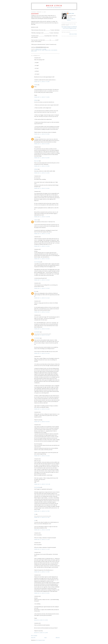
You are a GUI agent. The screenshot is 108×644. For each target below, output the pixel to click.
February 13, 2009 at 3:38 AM (42, 280)
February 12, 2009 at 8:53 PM (42, 166)
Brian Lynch (54, 6)
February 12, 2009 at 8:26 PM (42, 158)
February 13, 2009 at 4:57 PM (42, 511)
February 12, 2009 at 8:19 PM (42, 134)
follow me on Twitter (73, 34)
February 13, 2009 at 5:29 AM (42, 288)
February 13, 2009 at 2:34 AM (42, 246)
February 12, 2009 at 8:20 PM (42, 144)
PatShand (36, 100)
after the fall (38, 50)
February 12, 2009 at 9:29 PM (42, 188)
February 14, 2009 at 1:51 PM (42, 572)
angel (43, 50)
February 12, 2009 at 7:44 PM (42, 97)
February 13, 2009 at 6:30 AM (42, 329)
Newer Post (33, 638)
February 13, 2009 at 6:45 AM (42, 353)
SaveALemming (37, 262)
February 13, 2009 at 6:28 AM (42, 312)
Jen (35, 514)
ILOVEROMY (37, 332)
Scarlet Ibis (36, 137)
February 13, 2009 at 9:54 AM (42, 456)
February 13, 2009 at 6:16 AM (42, 298)
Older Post (58, 638)
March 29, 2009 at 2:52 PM (41, 633)
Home (46, 638)
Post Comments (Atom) (40, 640)
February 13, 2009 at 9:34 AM (42, 409)
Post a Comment (34, 636)
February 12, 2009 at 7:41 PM (42, 82)
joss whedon (54, 50)
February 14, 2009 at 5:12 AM (42, 540)
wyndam (36, 85)
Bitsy (35, 291)
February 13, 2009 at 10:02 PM (42, 530)
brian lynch (48, 50)
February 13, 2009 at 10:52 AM (42, 484)
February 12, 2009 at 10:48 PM (42, 217)
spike (32, 51)
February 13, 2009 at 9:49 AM (42, 422)
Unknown (36, 220)
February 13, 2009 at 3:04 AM (42, 259)
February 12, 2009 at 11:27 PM (42, 234)
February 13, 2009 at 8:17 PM (42, 517)
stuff (35, 51)
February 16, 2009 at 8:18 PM (42, 593)
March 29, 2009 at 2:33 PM (41, 620)
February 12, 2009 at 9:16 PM (42, 173)
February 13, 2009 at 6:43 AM (42, 335)
